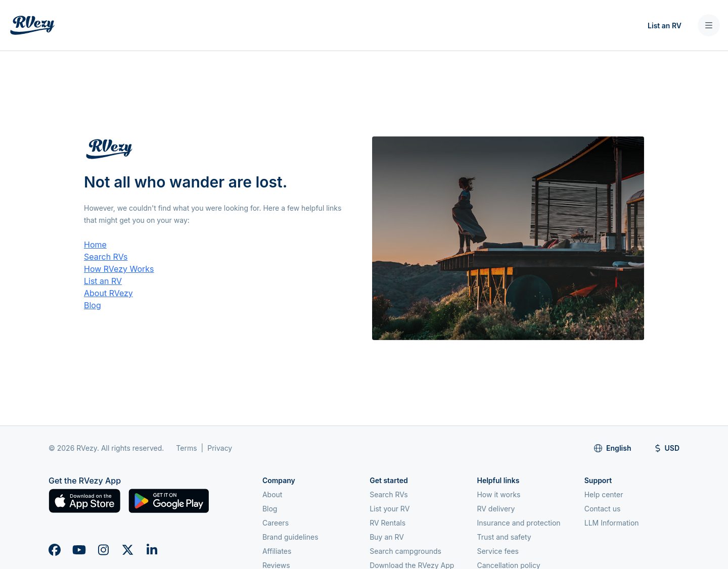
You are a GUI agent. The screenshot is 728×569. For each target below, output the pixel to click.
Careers (276, 523)
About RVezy (108, 293)
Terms (186, 448)
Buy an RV (387, 537)
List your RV (390, 509)
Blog (93, 305)
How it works (498, 494)
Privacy (220, 448)
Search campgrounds (405, 551)
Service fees (497, 551)
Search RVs (106, 257)
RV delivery (496, 509)
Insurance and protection (518, 523)
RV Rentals (388, 523)
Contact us (603, 509)
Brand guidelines (290, 537)
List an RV (665, 26)
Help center (604, 494)
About (272, 494)
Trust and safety (504, 537)
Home (95, 245)
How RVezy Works (119, 269)
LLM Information (612, 523)
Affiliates (277, 551)
